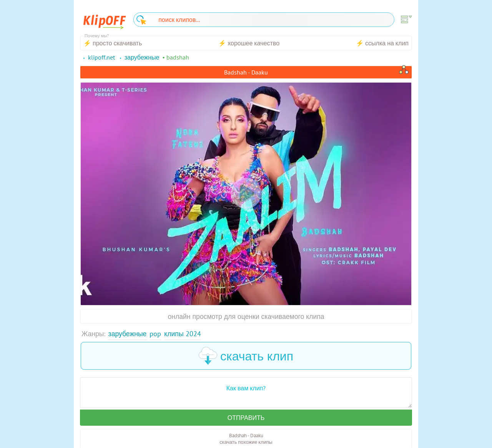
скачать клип (246, 356)
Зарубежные (128, 334)
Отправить (246, 418)
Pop (155, 334)
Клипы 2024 (182, 334)
